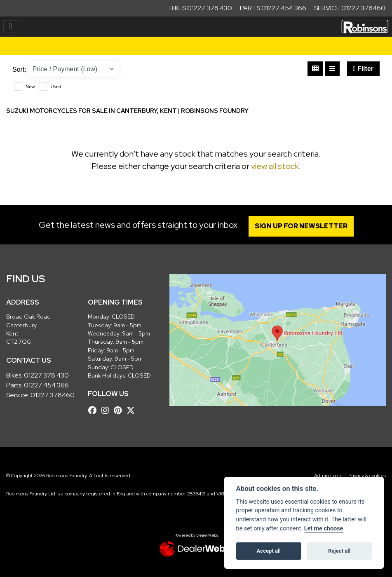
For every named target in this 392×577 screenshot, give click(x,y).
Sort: (19, 69)
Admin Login (328, 476)
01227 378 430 (46, 375)
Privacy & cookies (367, 476)
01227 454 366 (46, 385)
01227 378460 (53, 395)
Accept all (269, 551)
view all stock (275, 166)
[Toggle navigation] (10, 27)
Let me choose (324, 529)
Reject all (339, 551)
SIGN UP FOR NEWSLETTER (301, 226)
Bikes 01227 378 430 (201, 8)
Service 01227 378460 (350, 8)
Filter (363, 69)
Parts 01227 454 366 (273, 8)
